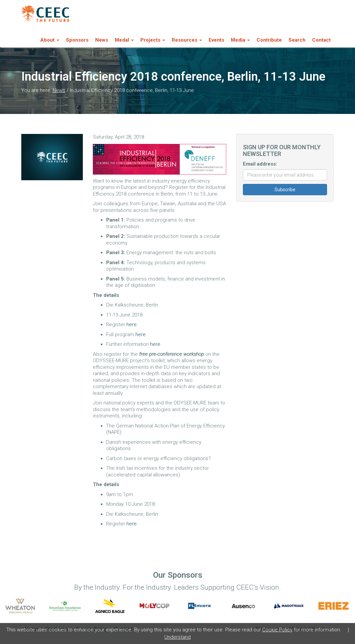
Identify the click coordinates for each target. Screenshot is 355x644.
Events (216, 40)
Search (297, 40)
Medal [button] (124, 40)
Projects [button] (153, 40)
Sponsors (77, 40)
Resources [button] (187, 40)
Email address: (260, 164)
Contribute (269, 40)
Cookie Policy (277, 630)
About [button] (50, 40)
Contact (321, 40)
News (102, 40)
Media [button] (240, 40)
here (132, 324)
